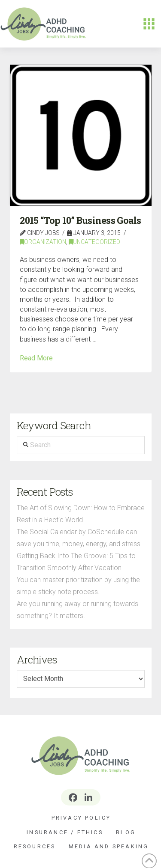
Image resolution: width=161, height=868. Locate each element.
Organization (43, 242)
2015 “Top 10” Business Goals (80, 220)
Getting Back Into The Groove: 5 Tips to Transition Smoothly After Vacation (76, 562)
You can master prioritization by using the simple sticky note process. (78, 586)
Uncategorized (94, 242)
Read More (36, 358)
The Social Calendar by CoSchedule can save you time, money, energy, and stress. (79, 538)
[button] (149, 24)
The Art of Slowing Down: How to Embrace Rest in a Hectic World (81, 514)
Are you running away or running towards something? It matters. (77, 610)
